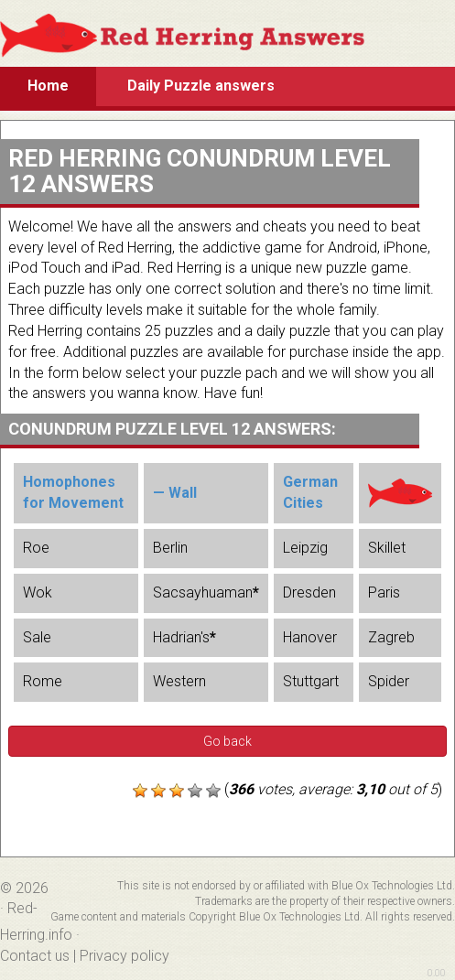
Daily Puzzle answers (201, 86)
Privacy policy (125, 956)
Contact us (35, 956)
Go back (227, 741)
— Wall (175, 493)
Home (48, 86)
